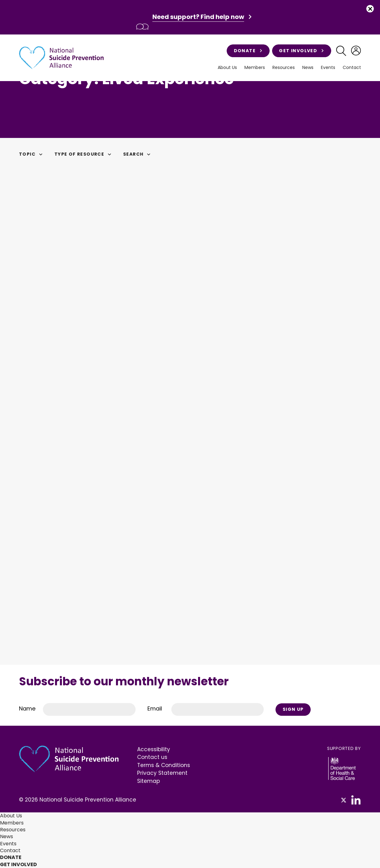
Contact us (152, 757)
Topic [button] (32, 154)
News (308, 68)
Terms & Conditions (164, 765)
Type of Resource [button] (84, 154)
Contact (352, 68)
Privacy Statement (162, 773)
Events (328, 68)
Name (27, 708)
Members (255, 68)
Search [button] (138, 154)
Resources (284, 68)
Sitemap (148, 781)
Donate (248, 51)
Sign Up (293, 709)
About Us (227, 68)
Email (155, 708)
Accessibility (154, 749)
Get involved (301, 51)
